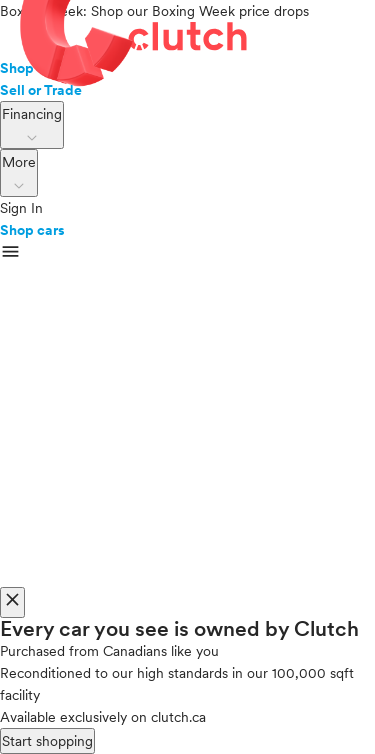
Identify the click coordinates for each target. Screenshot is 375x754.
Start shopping (47, 741)
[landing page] (187, 39)
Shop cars (32, 230)
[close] (12, 602)
